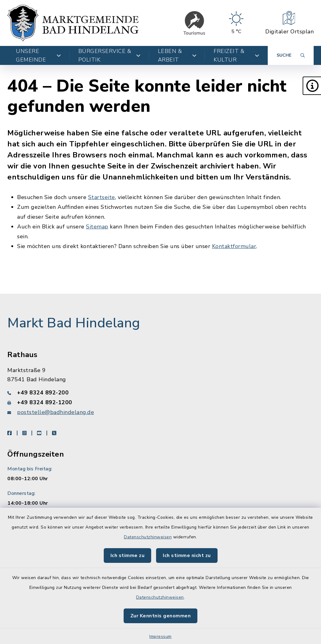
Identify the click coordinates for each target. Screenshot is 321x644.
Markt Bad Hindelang (74, 323)
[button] (312, 86)
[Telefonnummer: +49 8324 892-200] (160, 393)
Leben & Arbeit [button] (177, 55)
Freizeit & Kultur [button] (236, 55)
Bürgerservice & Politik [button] (110, 55)
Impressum (160, 636)
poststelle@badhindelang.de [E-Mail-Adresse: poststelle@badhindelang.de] (56, 412)
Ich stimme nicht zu (187, 555)
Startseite (102, 197)
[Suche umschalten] (291, 55)
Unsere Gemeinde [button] (39, 55)
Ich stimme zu (128, 555)
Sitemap (97, 227)
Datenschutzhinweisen (148, 537)
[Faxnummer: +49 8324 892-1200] (160, 402)
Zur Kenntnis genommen (161, 616)
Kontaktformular (234, 246)
